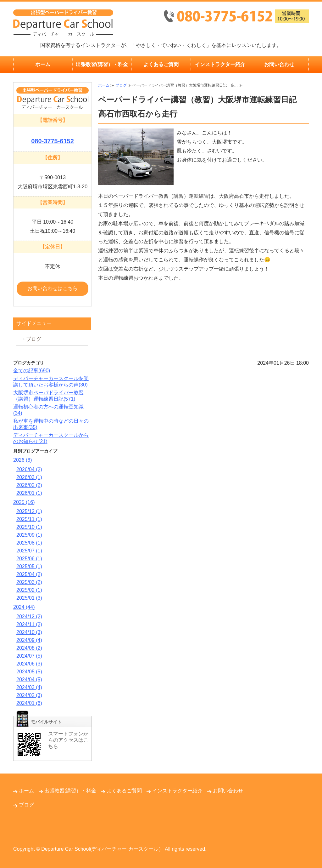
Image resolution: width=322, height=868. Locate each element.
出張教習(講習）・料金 (102, 64)
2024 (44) (24, 607)
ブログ (121, 85)
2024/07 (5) (29, 656)
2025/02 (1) (29, 590)
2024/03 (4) (29, 687)
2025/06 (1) (29, 559)
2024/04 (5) (29, 680)
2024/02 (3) (29, 695)
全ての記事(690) (32, 371)
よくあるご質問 (161, 64)
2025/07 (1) (29, 551)
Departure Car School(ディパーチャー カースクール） (102, 849)
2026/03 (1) (29, 477)
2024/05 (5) (29, 672)
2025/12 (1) (29, 511)
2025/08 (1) (29, 543)
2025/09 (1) (29, 535)
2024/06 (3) (29, 664)
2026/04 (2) (29, 469)
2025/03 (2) (29, 582)
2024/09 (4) (29, 640)
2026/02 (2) (29, 485)
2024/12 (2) (29, 617)
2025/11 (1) (29, 519)
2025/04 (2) (29, 574)
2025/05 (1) (29, 566)
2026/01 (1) (29, 493)
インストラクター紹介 (220, 64)
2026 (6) (23, 460)
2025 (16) (24, 502)
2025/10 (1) (29, 527)
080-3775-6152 (53, 141)
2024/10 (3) (29, 632)
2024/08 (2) (29, 648)
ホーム (43, 64)
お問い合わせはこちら (53, 288)
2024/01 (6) (29, 703)
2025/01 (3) (29, 598)
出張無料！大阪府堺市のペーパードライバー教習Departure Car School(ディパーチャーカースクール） (63, 23)
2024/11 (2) (29, 624)
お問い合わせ (279, 64)
